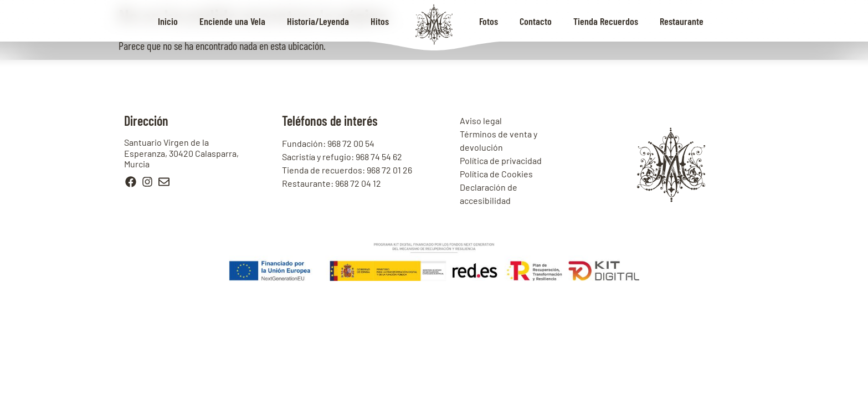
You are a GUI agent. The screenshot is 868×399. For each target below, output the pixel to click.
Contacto (536, 21)
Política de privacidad (501, 160)
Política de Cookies (496, 174)
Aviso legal (481, 121)
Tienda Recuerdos (606, 21)
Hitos (380, 21)
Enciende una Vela (232, 21)
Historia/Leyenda (318, 21)
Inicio (168, 21)
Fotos (489, 21)
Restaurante (682, 21)
